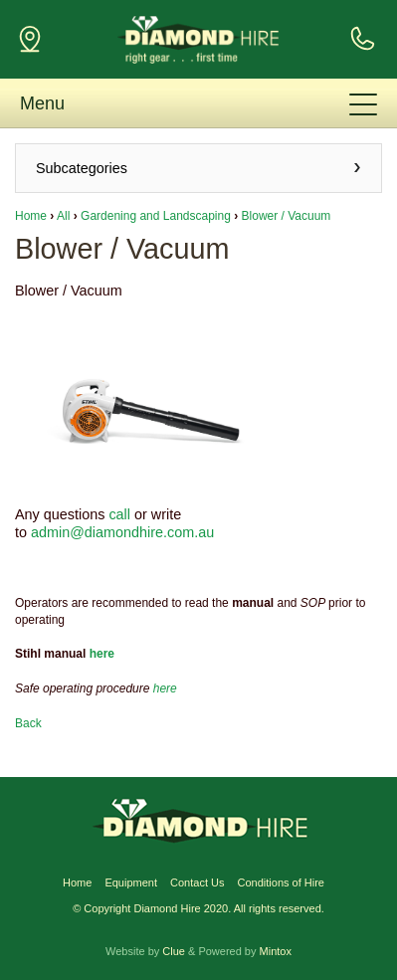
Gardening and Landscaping (156, 216)
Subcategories (82, 168)
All (63, 216)
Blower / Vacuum (287, 216)
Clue (174, 951)
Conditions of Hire (281, 882)
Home (31, 216)
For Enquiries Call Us (362, 39)
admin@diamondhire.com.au (122, 532)
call (119, 514)
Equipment (131, 882)
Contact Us (197, 882)
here (102, 654)
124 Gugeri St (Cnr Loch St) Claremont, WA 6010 (30, 39)
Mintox (276, 951)
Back (28, 723)
